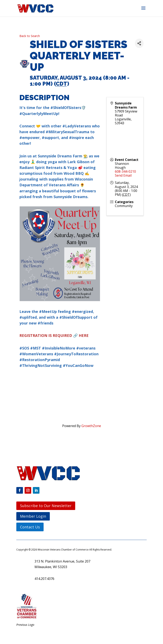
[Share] (139, 43)
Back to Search (30, 36)
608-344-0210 (125, 171)
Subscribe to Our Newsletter (46, 506)
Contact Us (30, 527)
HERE (84, 335)
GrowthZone (91, 426)
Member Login (33, 516)
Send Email (123, 175)
